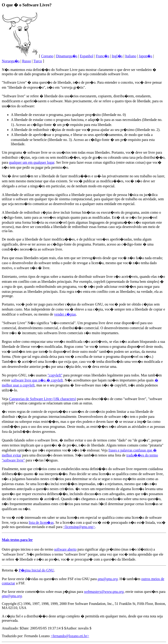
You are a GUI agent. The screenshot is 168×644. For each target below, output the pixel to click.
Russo (26, 61)
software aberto (65, 549)
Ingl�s (117, 56)
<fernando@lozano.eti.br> (70, 636)
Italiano (131, 56)
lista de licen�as (41, 522)
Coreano (47, 56)
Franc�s (103, 56)
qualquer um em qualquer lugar (32, 162)
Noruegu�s (11, 61)
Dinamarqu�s (67, 56)
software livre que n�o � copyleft (37, 380)
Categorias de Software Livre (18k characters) (43, 399)
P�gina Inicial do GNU (37, 570)
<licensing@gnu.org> (79, 527)
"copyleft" (55, 375)
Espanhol (87, 56)
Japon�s (146, 56)
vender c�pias (65, 314)
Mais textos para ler (17, 540)
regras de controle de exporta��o (42, 412)
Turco (38, 61)
